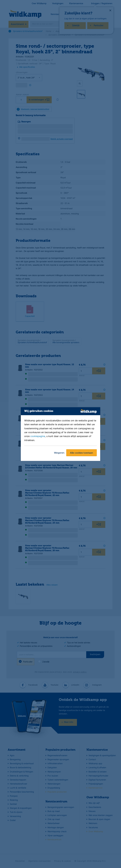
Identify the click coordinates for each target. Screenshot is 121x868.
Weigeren (59, 453)
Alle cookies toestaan (82, 453)
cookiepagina (38, 436)
